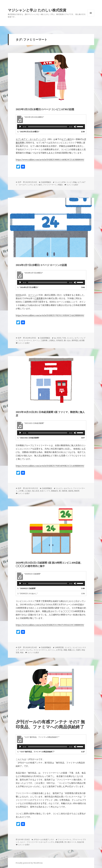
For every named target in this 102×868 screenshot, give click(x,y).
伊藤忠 (60, 185)
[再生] (20, 127)
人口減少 (28, 491)
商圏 (65, 650)
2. (28, 593)
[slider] (48, 127)
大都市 (78, 650)
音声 (20, 182)
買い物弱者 (63, 491)
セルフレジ (68, 488)
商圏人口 (71, 650)
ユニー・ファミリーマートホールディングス (37, 842)
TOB (64, 338)
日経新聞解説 (46, 182)
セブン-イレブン (26, 650)
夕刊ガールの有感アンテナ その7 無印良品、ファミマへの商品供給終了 (50, 724)
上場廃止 (52, 340)
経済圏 (82, 340)
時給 (22, 652)
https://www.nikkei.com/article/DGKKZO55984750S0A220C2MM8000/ (50, 625)
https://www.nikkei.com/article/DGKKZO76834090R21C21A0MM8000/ (50, 466)
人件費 (21, 491)
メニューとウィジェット (91, 16)
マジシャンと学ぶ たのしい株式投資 (37, 10)
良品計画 (81, 842)
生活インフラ (45, 491)
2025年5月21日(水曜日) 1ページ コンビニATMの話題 (45, 109)
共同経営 (60, 340)
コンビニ (70, 338)
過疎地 (71, 491)
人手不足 (59, 650)
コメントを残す (72, 185)
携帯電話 (75, 340)
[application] (51, 127)
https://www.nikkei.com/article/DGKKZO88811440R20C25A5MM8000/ (50, 160)
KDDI (18, 295)
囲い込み (67, 340)
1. (28, 132)
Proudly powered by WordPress (29, 863)
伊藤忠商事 (59, 842)
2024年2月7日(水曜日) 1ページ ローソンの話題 (41, 265)
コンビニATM (60, 182)
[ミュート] (75, 127)
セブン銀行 (67, 139)
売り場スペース (70, 842)
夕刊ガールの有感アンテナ (44, 839)
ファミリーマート (50, 185)
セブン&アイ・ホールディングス (31, 139)
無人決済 (36, 491)
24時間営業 (59, 647)
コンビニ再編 (71, 182)
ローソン (32, 295)
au (55, 338)
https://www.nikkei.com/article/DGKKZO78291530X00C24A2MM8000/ (50, 315)
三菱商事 (38, 298)
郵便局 (77, 491)
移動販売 (54, 491)
